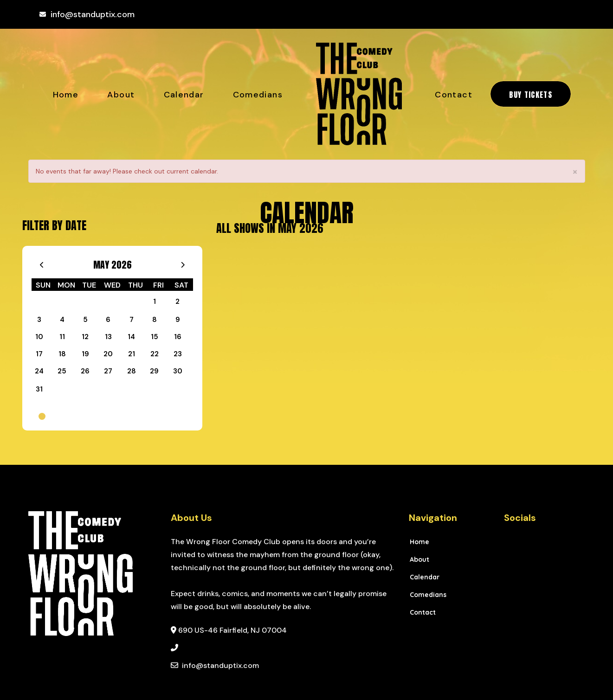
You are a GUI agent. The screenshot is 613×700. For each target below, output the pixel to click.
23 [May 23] (178, 354)
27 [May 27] (108, 371)
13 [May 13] (108, 337)
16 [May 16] (178, 337)
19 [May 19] (85, 354)
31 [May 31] (39, 389)
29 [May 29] (154, 371)
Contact (454, 95)
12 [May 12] (85, 337)
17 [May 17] (39, 354)
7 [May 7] (132, 320)
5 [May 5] (85, 320)
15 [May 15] (155, 337)
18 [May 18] (62, 354)
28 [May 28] (132, 371)
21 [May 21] (132, 354)
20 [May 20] (108, 354)
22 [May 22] (155, 354)
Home (66, 95)
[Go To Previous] (42, 263)
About (121, 95)
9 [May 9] (178, 320)
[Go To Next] (183, 263)
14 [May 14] (131, 337)
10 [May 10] (39, 337)
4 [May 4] (62, 320)
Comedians (258, 95)
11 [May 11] (62, 337)
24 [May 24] (39, 371)
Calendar (184, 95)
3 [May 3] (39, 320)
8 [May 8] (155, 320)
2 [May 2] (177, 302)
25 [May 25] (62, 371)
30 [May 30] (178, 371)
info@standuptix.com (93, 14)
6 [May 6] (108, 320)
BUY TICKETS (531, 95)
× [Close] (575, 172)
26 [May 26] (85, 371)
